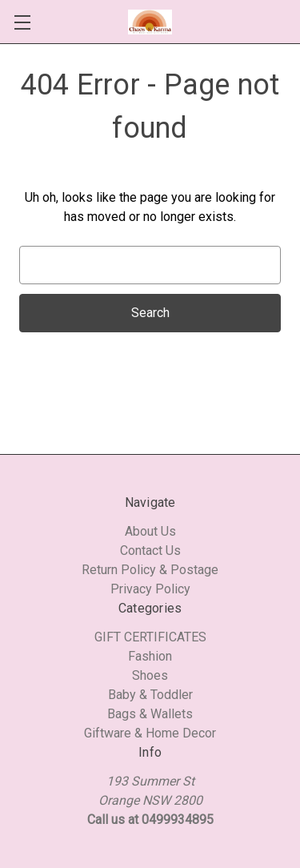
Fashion (150, 656)
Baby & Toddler (150, 695)
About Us (150, 531)
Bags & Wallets (150, 714)
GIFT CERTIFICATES (150, 637)
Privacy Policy (150, 589)
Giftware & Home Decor (150, 733)
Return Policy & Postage (150, 570)
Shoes (150, 675)
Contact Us (150, 551)
